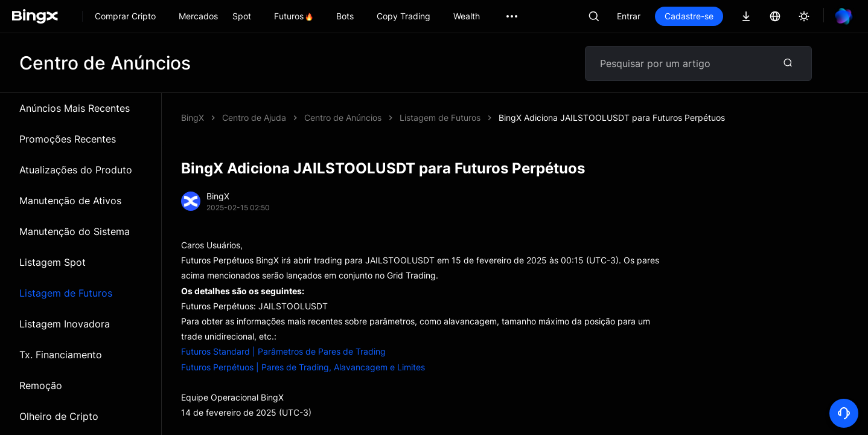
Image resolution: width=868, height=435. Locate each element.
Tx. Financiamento (61, 355)
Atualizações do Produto (76, 170)
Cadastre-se (689, 16)
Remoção (41, 385)
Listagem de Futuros (66, 293)
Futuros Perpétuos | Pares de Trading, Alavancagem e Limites (303, 367)
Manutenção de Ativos (70, 201)
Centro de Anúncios (343, 118)
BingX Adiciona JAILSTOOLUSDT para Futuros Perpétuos (612, 118)
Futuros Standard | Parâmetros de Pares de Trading (283, 351)
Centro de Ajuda (254, 118)
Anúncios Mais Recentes (75, 108)
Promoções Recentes (68, 139)
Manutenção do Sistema (75, 231)
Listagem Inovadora (65, 324)
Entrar (629, 16)
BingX (193, 118)
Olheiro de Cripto (59, 416)
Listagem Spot (53, 262)
